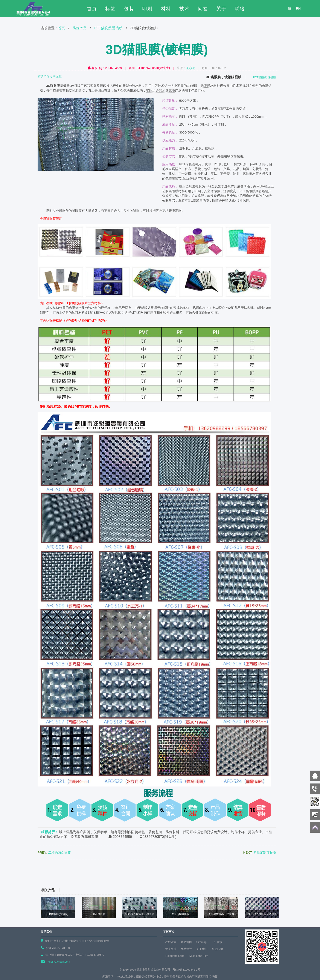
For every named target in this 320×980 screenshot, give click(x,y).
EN (298, 9)
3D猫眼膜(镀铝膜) (58, 914)
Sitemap (201, 942)
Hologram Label (175, 956)
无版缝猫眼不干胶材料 (221, 914)
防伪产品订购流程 (50, 76)
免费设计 (186, 949)
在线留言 (171, 942)
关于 (221, 9)
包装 (129, 9)
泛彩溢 (190, 68)
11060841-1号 (191, 970)
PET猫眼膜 (187, 164)
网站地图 (186, 942)
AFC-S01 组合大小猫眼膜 (140, 914)
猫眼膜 (205, 86)
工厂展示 (216, 942)
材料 (166, 9)
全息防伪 (217, 949)
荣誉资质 (171, 949)
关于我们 (202, 949)
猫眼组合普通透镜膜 (161, 90)
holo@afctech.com (58, 962)
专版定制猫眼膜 (265, 852)
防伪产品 (79, 28)
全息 (189, 186)
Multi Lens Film (199, 956)
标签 (110, 9)
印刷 (147, 9)
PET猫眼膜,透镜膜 (108, 28)
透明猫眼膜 (99, 914)
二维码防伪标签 (59, 852)
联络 (240, 9)
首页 (92, 9)
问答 (203, 9)
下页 (302, 872)
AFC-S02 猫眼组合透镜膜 (262, 914)
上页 (18, 872)
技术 (184, 9)
